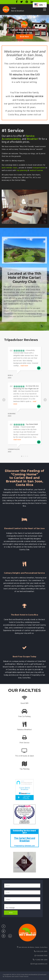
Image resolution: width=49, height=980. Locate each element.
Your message (22, 907)
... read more (23, 366)
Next (45, 400)
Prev (4, 400)
